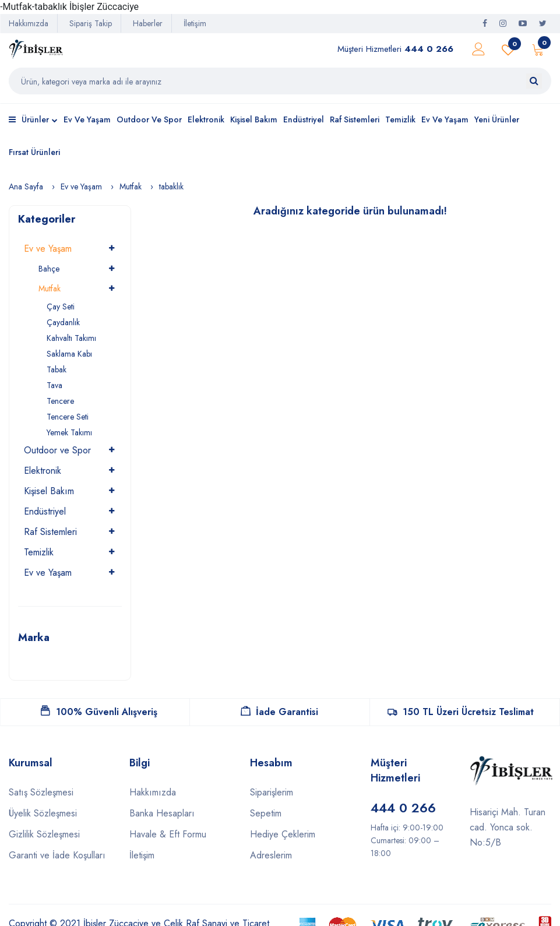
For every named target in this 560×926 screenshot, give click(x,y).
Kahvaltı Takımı (71, 338)
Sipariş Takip (91, 23)
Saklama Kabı (69, 354)
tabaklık (171, 186)
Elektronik (206, 119)
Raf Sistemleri (355, 119)
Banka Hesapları (162, 813)
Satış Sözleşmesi (41, 792)
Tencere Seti (68, 417)
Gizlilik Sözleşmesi (44, 834)
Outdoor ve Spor (149, 119)
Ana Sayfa (26, 186)
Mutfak (131, 186)
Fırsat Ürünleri (34, 152)
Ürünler (33, 121)
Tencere (60, 401)
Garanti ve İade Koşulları (57, 855)
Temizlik (400, 119)
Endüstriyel (304, 119)
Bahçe (49, 269)
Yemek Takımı (69, 432)
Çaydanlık (63, 322)
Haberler (148, 23)
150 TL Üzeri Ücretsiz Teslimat (461, 712)
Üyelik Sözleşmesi (43, 813)
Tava (54, 385)
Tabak (57, 369)
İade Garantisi (279, 712)
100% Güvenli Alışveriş (99, 712)
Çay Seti (61, 307)
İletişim (195, 23)
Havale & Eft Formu (168, 834)
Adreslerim (271, 855)
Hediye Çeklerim (283, 834)
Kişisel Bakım (254, 119)
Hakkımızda (29, 23)
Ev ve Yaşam (87, 119)
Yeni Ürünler (497, 119)
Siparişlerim (272, 792)
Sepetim (266, 813)
